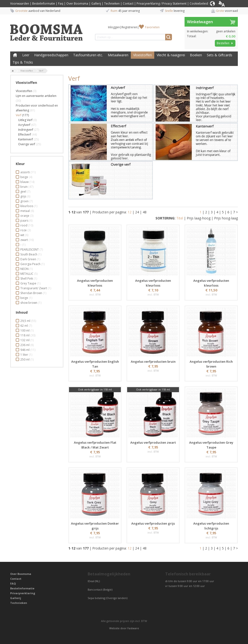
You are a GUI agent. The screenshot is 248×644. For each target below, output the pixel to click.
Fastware (133, 628)
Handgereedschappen (51, 55)
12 (130, 212)
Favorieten (152, 27)
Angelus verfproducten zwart (153, 442)
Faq (61, 4)
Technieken (112, 4)
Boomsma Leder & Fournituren (15, 55)
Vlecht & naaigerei (171, 55)
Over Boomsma (77, 4)
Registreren (129, 27)
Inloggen (114, 27)
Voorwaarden (20, 4)
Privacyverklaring (23, 593)
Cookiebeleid (199, 4)
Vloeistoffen (143, 55)
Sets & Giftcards (220, 55)
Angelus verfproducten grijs (153, 523)
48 (145, 212)
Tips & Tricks (23, 62)
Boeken (196, 55)
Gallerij (96, 4)
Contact (128, 4)
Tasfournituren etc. (88, 55)
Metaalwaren (118, 55)
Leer (26, 55)
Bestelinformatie (44, 4)
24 (137, 212)
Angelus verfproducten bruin (153, 362)
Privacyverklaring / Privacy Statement (162, 4)
